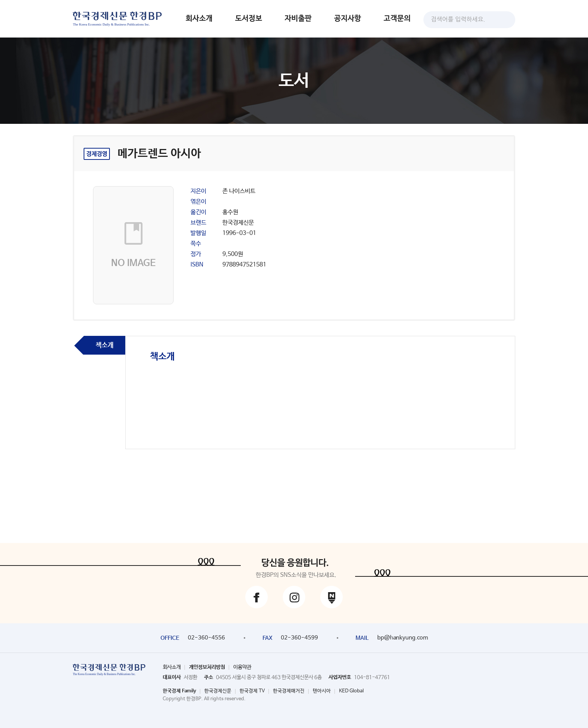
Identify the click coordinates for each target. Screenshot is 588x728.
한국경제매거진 (289, 691)
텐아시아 (322, 691)
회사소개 (199, 19)
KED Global (351, 691)
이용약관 (242, 667)
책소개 (105, 345)
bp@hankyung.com (403, 638)
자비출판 (298, 19)
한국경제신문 (218, 691)
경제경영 (97, 154)
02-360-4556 (206, 638)
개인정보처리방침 (207, 667)
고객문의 (397, 19)
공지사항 (348, 19)
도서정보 (249, 19)
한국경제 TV (252, 691)
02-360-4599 (299, 638)
